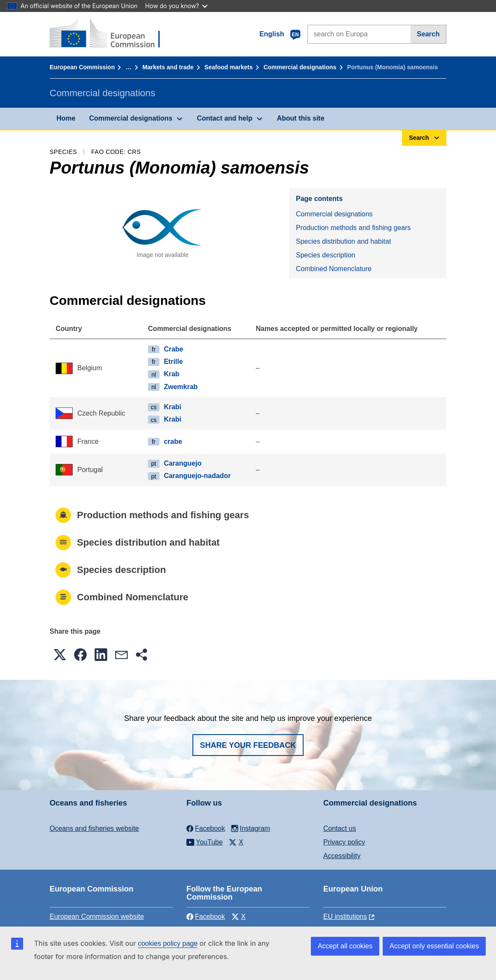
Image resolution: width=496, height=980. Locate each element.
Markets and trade (168, 67)
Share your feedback (248, 745)
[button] (60, 655)
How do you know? (177, 6)
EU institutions (345, 917)
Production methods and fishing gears (353, 228)
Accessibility (342, 856)
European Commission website (97, 917)
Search (428, 34)
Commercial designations (300, 67)
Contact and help (224, 118)
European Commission (82, 67)
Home (66, 118)
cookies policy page (168, 943)
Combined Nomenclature (334, 269)
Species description (326, 255)
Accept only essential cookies (434, 946)
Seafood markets (229, 67)
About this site (300, 118)
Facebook (206, 917)
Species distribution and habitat (343, 241)
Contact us (340, 828)
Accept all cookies (345, 946)
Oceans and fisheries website (94, 828)
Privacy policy (344, 842)
